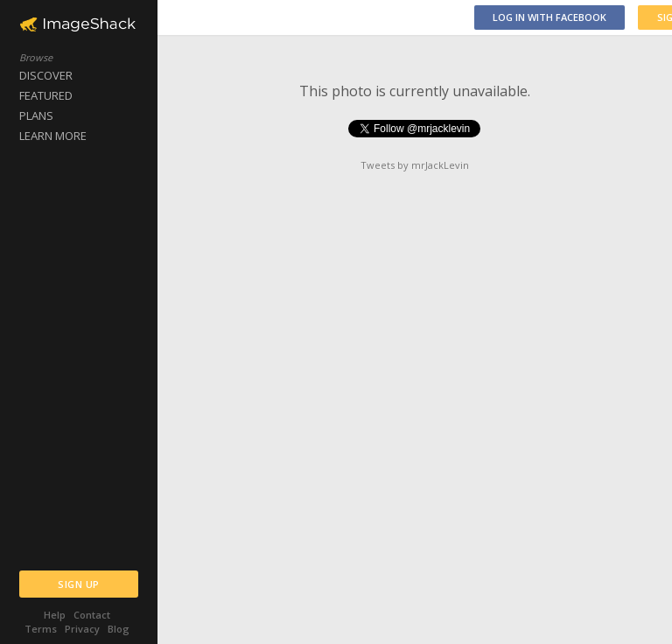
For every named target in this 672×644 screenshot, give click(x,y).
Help (55, 615)
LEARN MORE (53, 136)
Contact (92, 615)
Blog (119, 629)
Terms (41, 629)
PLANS (36, 115)
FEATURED (46, 95)
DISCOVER (46, 75)
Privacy (82, 629)
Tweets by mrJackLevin (415, 165)
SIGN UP (79, 584)
